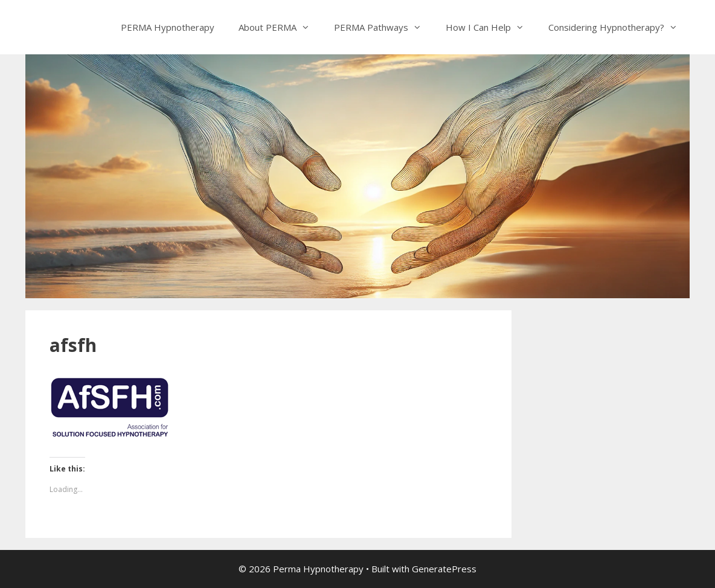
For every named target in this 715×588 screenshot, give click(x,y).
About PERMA (280, 27)
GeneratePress (444, 569)
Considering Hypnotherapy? (619, 27)
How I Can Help (491, 27)
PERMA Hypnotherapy (168, 27)
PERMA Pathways (384, 27)
